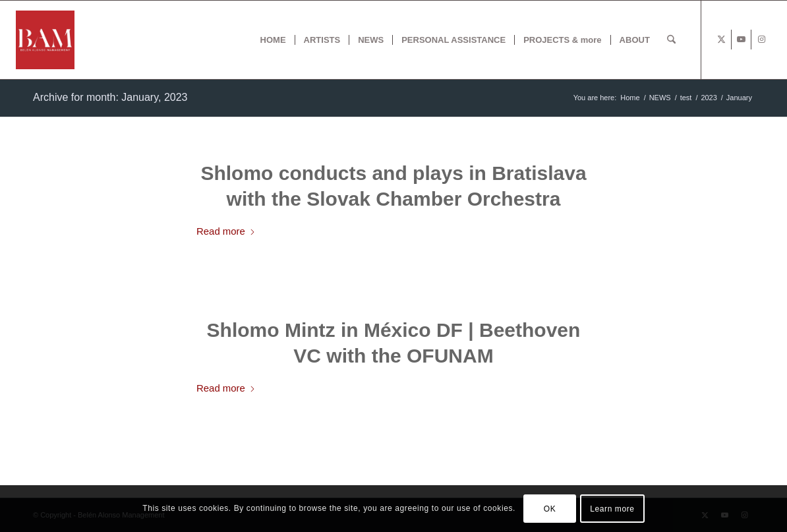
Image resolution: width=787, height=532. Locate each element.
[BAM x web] (45, 40)
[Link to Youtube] (741, 40)
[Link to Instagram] (761, 40)
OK (550, 509)
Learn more (612, 509)
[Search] (671, 40)
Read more (226, 231)
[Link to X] (721, 40)
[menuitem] (273, 40)
